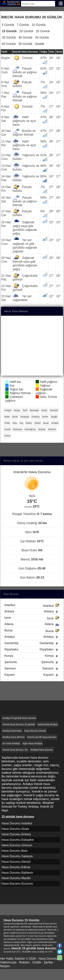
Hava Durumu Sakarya (17, 856)
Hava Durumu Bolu (15, 851)
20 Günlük (26, 31)
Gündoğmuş (30, 429)
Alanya (17, 410)
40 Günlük (25, 37)
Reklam (24, 962)
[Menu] (61, 3)
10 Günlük (39, 25)
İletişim (5, 966)
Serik (25, 410)
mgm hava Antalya (32, 743)
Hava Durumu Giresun (17, 845)
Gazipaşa (25, 417)
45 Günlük (42, 37)
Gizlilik (37, 962)
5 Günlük (8, 25)
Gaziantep (32, 643)
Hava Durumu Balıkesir (17, 873)
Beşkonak (17, 429)
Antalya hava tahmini (13, 737)
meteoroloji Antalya (48, 724)
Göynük (42, 429)
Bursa (32, 631)
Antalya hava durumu (42, 750)
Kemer (45, 417)
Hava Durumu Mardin (16, 878)
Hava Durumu (48, 959)
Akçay (46, 423)
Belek (7, 417)
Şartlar (48, 962)
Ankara (32, 611)
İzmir (32, 618)
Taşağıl (54, 417)
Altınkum (52, 429)
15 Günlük (9, 31)
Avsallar (55, 423)
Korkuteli (54, 410)
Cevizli (7, 429)
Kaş (21, 423)
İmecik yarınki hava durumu (42, 737)
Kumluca (36, 417)
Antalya (8, 410)
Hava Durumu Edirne (16, 867)
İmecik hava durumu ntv (15, 750)
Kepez (44, 410)
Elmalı (15, 417)
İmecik (7, 436)
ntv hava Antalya (11, 743)
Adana (32, 624)
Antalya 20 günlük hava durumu (19, 718)
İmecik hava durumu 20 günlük (19, 724)
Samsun (32, 668)
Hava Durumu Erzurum (17, 884)
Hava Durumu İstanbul (17, 823)
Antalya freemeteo (12, 731)
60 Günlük (9, 44)
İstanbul (32, 605)
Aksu (15, 423)
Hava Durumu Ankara (16, 834)
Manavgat (34, 410)
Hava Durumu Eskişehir (18, 840)
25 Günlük (43, 31)
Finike (7, 423)
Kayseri (32, 675)
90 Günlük (25, 44)
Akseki (37, 423)
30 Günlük (9, 37)
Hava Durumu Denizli (16, 862)
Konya (32, 656)
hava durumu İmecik (35, 731)
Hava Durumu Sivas (15, 829)
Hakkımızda (8, 962)
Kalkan (29, 423)
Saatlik (40, 44)
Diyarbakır (32, 649)
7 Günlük (23, 25)
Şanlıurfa (32, 662)
